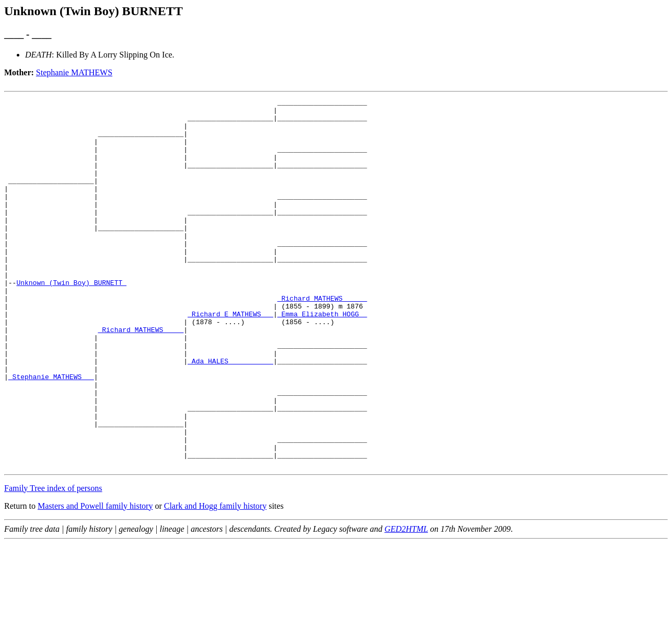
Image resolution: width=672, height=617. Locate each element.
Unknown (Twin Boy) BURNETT (71, 320)
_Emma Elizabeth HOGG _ (322, 358)
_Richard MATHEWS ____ (141, 376)
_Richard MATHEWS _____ (322, 339)
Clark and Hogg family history (215, 580)
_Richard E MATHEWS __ (230, 358)
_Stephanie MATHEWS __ (51, 433)
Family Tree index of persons (53, 562)
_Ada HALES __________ (230, 414)
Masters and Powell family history (95, 580)
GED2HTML (406, 603)
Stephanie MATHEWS (74, 72)
